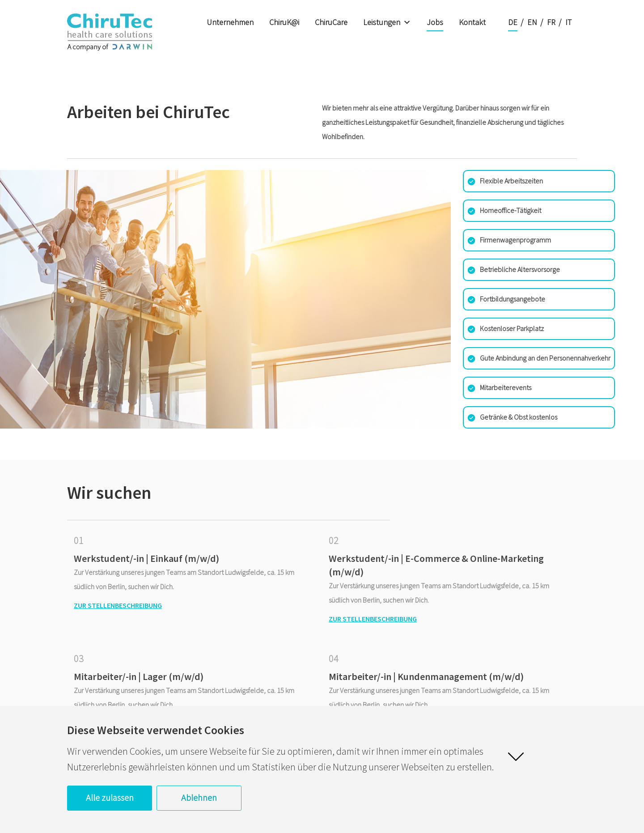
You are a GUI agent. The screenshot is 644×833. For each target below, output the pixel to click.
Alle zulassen (110, 797)
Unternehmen (230, 22)
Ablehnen (199, 797)
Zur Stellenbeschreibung (118, 605)
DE (513, 22)
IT (568, 22)
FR (551, 22)
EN (532, 22)
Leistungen (387, 22)
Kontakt (472, 22)
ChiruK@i (284, 22)
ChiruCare (331, 22)
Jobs (435, 22)
